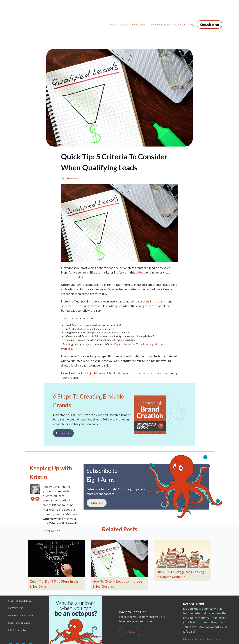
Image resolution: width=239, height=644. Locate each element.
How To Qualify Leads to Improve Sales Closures (117, 555)
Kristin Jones (72, 149)
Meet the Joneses (119, 10)
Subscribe (97, 475)
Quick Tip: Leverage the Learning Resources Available (180, 546)
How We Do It (140, 10)
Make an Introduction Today (203, 611)
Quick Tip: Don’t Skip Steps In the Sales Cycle (54, 555)
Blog (191, 10)
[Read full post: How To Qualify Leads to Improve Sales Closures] (119, 530)
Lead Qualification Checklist (101, 345)
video (140, 244)
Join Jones (130, 604)
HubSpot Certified (161, 10)
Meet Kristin (52, 502)
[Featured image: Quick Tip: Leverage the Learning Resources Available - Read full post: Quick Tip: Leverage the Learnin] (183, 525)
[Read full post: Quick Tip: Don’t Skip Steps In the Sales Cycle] (56, 530)
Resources (180, 10)
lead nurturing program (151, 273)
